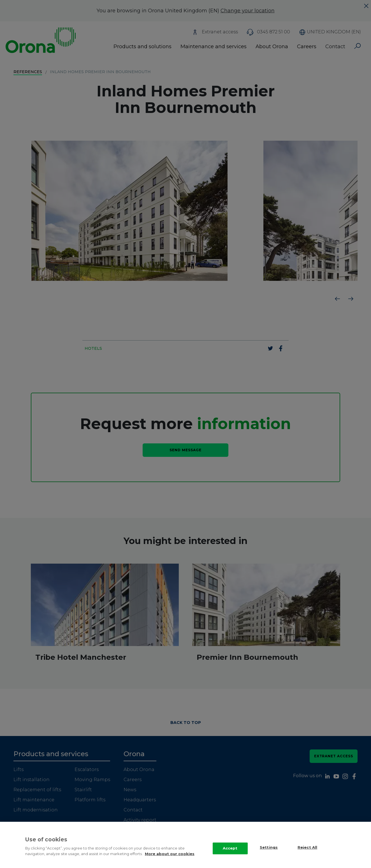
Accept (230, 849)
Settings (269, 848)
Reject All (307, 848)
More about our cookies (170, 854)
